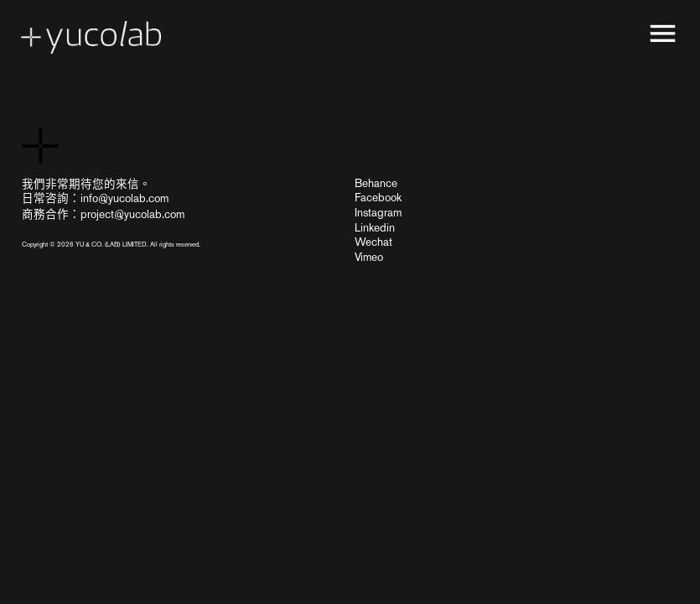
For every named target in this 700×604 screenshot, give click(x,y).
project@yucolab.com (132, 214)
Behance (376, 183)
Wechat (373, 242)
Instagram (378, 212)
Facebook (378, 197)
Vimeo (369, 257)
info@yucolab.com (124, 198)
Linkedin (375, 227)
